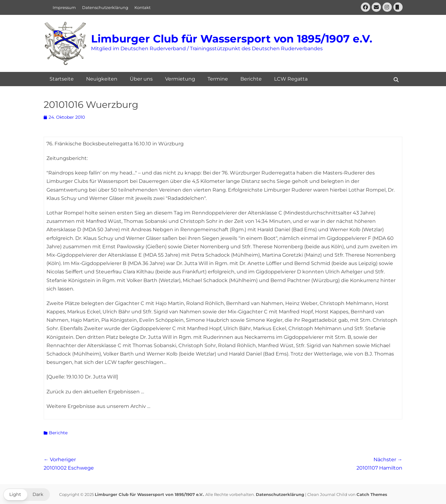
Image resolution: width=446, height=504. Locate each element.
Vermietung (180, 79)
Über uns (141, 79)
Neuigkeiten (102, 79)
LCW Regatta (291, 79)
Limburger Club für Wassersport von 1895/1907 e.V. (232, 39)
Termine (218, 79)
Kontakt (142, 7)
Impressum (64, 7)
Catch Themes (372, 494)
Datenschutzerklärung (105, 7)
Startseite (62, 79)
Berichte (251, 79)
